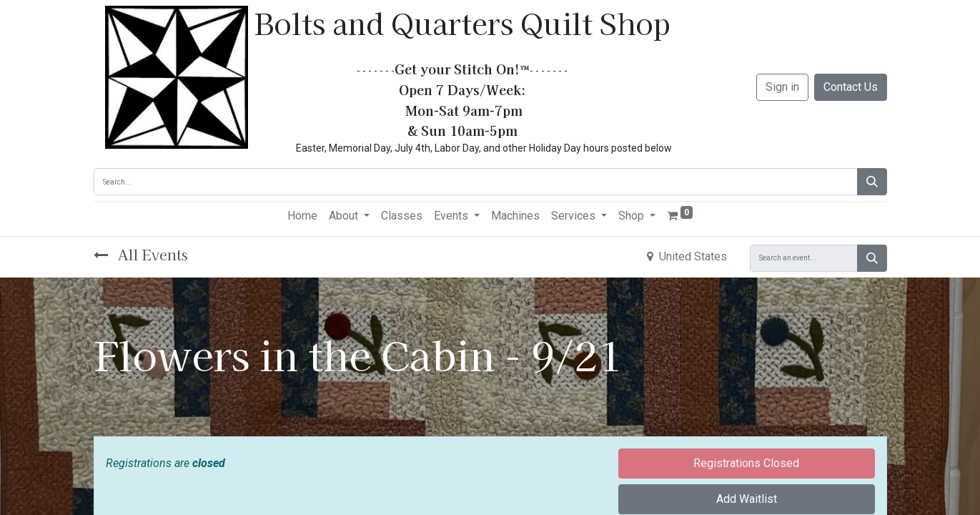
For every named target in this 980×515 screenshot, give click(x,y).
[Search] (872, 182)
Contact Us (851, 87)
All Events (141, 254)
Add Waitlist (747, 499)
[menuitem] (302, 216)
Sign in (782, 87)
